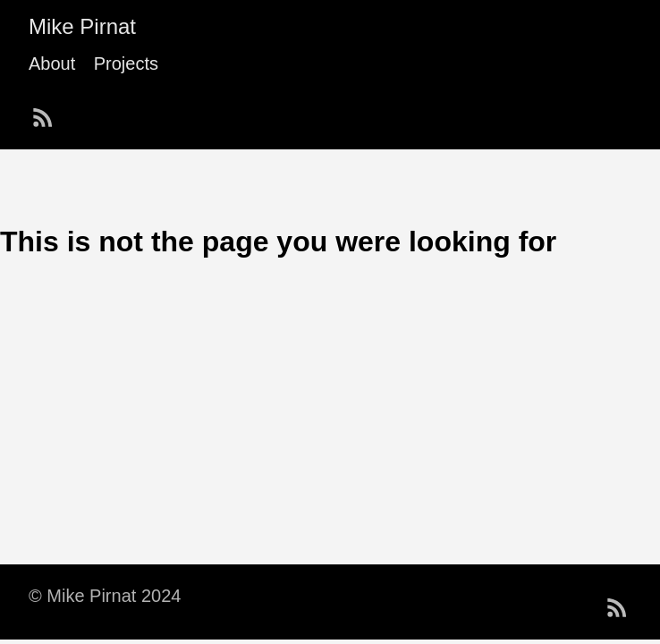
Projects (126, 64)
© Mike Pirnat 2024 (105, 596)
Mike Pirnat (82, 26)
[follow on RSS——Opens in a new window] (48, 112)
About (52, 64)
